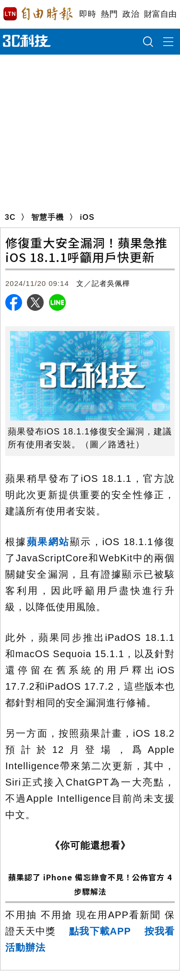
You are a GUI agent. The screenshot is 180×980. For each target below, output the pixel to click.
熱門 (109, 14)
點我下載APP (100, 931)
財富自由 (160, 14)
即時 (88, 14)
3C (10, 217)
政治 (131, 14)
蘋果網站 (48, 542)
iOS (87, 217)
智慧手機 (48, 217)
